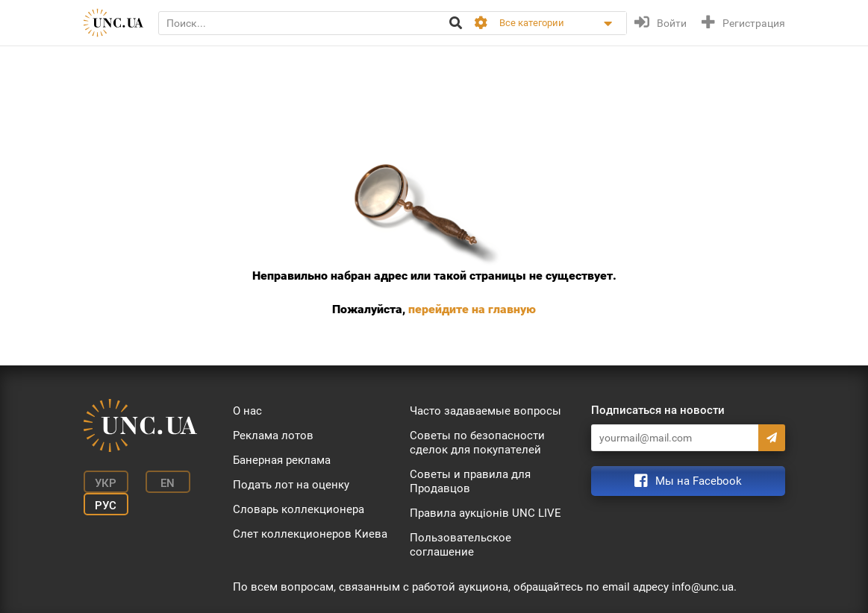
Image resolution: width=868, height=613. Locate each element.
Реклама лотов (273, 436)
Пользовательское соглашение (460, 545)
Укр (106, 483)
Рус (106, 506)
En (168, 483)
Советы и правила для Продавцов (470, 481)
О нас (247, 411)
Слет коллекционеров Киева (310, 534)
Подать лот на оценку (291, 485)
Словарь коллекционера (299, 509)
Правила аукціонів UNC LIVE (485, 513)
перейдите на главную (472, 309)
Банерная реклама (282, 460)
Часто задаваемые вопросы (485, 411)
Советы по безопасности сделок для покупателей (477, 443)
